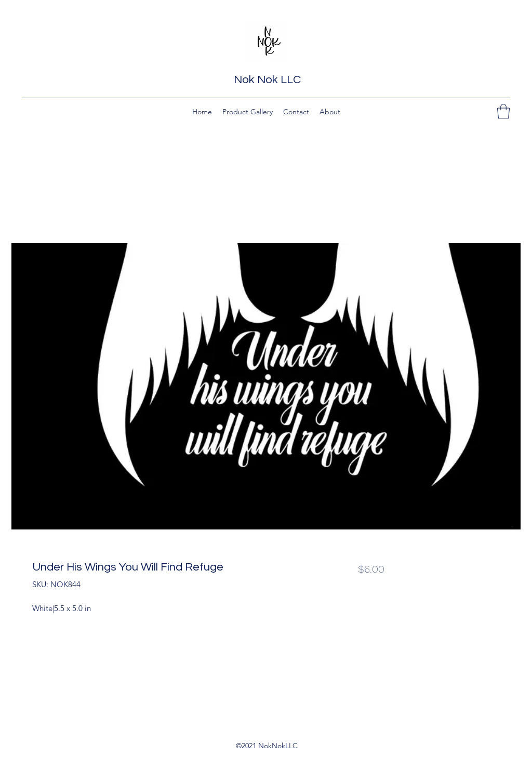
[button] (503, 111)
